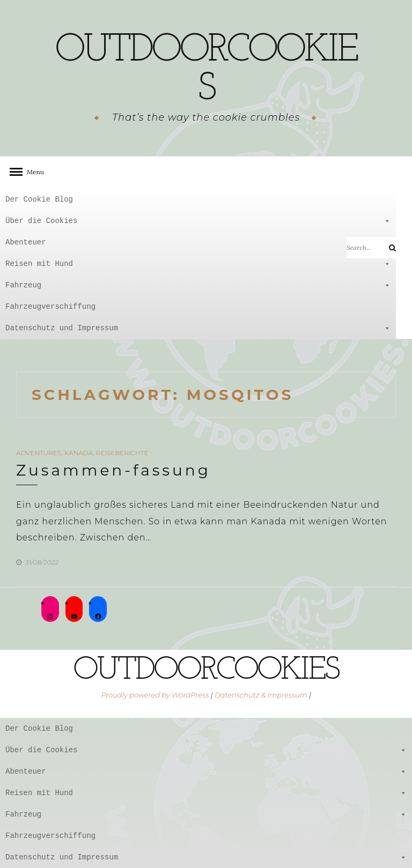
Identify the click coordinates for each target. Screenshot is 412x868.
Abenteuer (198, 242)
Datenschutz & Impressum (261, 695)
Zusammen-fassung (113, 470)
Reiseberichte (122, 453)
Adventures (39, 453)
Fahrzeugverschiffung (50, 306)
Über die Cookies (198, 221)
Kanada (79, 453)
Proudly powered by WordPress (155, 695)
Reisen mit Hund (198, 264)
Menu (32, 172)
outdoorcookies (206, 70)
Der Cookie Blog (39, 199)
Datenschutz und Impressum (198, 328)
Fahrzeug (198, 285)
